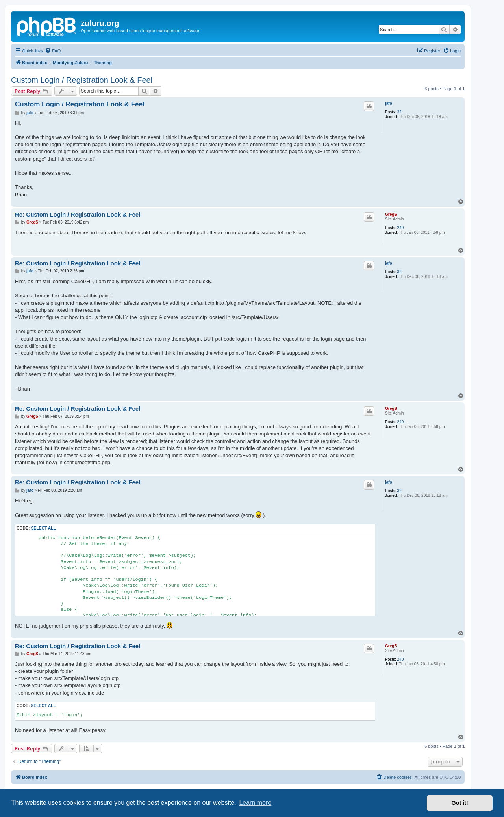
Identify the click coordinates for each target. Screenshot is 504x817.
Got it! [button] (460, 803)
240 (401, 228)
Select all (43, 528)
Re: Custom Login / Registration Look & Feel (78, 214)
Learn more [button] (255, 803)
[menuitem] (53, 51)
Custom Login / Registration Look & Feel (82, 80)
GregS (391, 214)
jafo (389, 103)
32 (399, 112)
